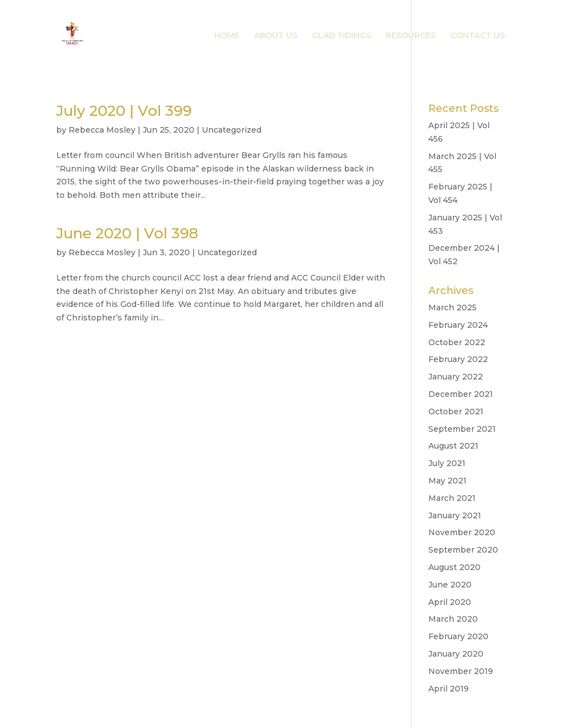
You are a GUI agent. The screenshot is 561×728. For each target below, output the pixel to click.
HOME (227, 36)
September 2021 (462, 429)
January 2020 (456, 654)
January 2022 (456, 377)
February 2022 (458, 359)
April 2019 (449, 689)
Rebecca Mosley (102, 130)
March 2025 (453, 308)
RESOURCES (411, 36)
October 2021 (456, 412)
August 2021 (453, 446)
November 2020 (462, 532)
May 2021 (447, 481)
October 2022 (457, 342)
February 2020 (458, 636)
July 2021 (447, 463)
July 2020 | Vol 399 (124, 111)
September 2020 (463, 550)
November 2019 (461, 671)
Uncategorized (232, 130)
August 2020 (454, 567)
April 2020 (450, 602)
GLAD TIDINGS (341, 36)
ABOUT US (276, 36)
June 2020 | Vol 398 (127, 233)
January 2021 (455, 516)
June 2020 (450, 585)
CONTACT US (478, 36)
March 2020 (453, 619)
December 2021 (461, 394)
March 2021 (452, 498)
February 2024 (458, 325)
